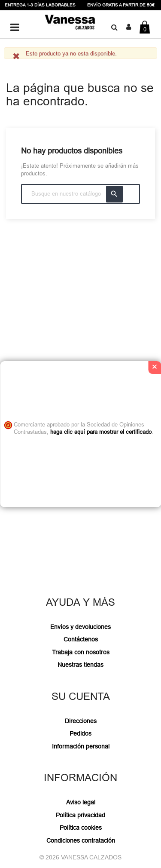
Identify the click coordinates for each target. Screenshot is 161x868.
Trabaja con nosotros (81, 652)
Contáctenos (81, 639)
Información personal (81, 746)
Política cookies (81, 828)
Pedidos (80, 733)
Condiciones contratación (81, 840)
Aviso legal (81, 802)
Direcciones (81, 721)
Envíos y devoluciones (80, 627)
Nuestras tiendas (80, 665)
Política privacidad (80, 815)
